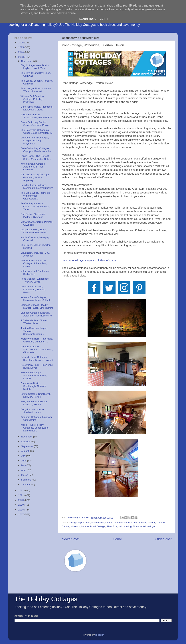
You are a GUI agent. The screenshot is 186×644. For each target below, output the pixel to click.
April (24, 470)
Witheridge (149, 526)
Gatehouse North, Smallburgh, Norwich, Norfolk (34, 386)
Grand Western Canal (126, 523)
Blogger (100, 635)
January (26, 484)
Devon (109, 523)
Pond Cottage (98, 526)
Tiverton (137, 526)
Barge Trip (76, 523)
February (27, 480)
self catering (125, 526)
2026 (21, 43)
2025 (21, 47)
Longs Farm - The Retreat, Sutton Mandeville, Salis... (36, 157)
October (26, 442)
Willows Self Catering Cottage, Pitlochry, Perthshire (32, 99)
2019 (21, 505)
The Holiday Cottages (46, 599)
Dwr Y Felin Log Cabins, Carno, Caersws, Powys (35, 124)
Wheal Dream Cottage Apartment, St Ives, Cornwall (33, 167)
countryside (98, 523)
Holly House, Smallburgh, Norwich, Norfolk (34, 403)
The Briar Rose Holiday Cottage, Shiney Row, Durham (34, 263)
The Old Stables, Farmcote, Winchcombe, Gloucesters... (36, 196)
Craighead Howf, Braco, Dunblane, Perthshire (34, 231)
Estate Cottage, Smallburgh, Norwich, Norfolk (36, 395)
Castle (87, 523)
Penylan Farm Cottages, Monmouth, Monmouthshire (37, 186)
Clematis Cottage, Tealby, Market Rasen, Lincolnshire (37, 306)
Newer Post (71, 539)
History (142, 523)
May (24, 465)
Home (117, 539)
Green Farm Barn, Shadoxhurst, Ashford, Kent (37, 116)
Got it (104, 19)
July (24, 456)
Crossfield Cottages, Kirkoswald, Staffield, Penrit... (33, 289)
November (27, 437)
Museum (75, 526)
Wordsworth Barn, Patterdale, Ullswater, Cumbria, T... (37, 340)
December (27, 61)
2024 (21, 52)
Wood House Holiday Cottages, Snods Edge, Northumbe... (35, 428)
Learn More (88, 19)
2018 (21, 510)
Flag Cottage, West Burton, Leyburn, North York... (35, 67)
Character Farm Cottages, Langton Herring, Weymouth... (35, 141)
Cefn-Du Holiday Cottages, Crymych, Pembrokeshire (36, 150)
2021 (21, 495)
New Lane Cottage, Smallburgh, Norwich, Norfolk (34, 375)
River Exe (112, 526)
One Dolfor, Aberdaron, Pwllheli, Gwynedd (33, 216)
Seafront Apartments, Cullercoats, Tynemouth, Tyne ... (35, 206)
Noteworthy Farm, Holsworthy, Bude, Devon (37, 366)
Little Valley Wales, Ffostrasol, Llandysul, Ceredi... (37, 108)
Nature (85, 526)
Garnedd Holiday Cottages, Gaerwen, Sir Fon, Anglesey (35, 177)
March (25, 475)
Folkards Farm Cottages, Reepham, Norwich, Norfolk (37, 359)
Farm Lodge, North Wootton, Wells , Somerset (36, 90)
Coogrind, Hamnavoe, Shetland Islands (32, 411)
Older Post (163, 539)
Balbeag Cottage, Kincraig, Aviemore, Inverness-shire (36, 314)
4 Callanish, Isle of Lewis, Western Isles (34, 322)
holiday (151, 523)
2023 (21, 57)
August (25, 451)
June (24, 461)
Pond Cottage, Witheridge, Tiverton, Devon (35, 280)
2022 (21, 490)
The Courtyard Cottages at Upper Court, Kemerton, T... (37, 131)
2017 (21, 514)
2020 (21, 500)
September (28, 446)
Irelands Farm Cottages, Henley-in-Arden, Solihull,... (37, 299)
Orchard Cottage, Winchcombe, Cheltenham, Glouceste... (37, 349)
